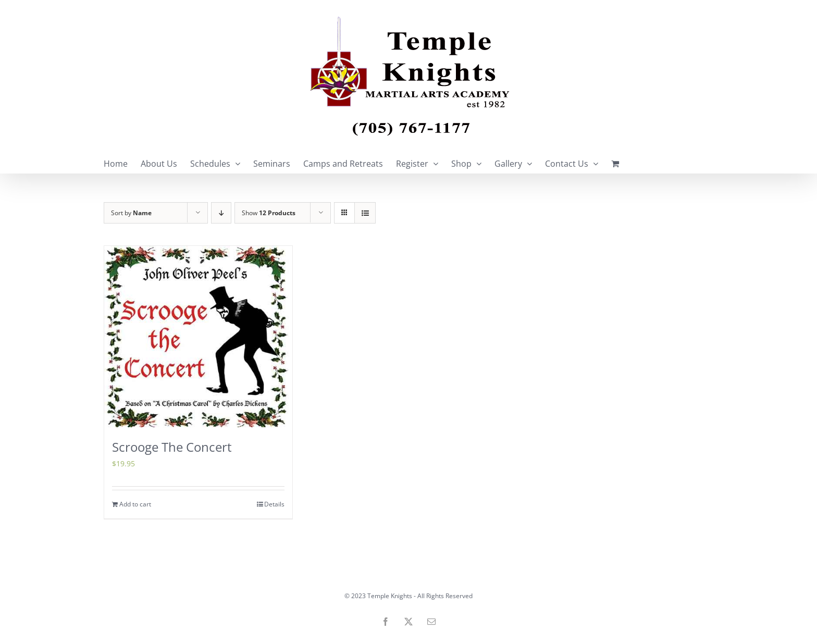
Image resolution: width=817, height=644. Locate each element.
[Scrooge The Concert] (198, 337)
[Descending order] (221, 213)
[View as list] (365, 213)
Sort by (131, 213)
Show (269, 213)
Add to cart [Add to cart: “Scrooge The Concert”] (135, 504)
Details (274, 504)
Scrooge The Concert (172, 447)
